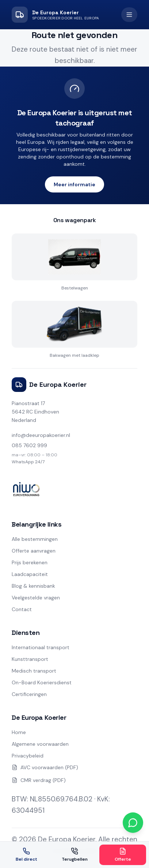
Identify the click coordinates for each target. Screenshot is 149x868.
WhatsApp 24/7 (28, 462)
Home (19, 732)
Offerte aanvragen (34, 551)
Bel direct (26, 855)
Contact (22, 609)
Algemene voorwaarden (40, 744)
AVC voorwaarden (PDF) (45, 767)
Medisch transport (34, 671)
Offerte (123, 855)
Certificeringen (29, 694)
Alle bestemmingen (35, 539)
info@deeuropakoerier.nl (41, 435)
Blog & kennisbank (33, 586)
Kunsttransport (30, 659)
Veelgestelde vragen (36, 598)
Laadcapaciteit (30, 574)
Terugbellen (75, 855)
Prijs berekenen (30, 562)
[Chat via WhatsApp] (133, 823)
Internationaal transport (41, 647)
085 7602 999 (29, 445)
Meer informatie (74, 184)
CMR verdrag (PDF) (39, 780)
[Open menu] (129, 15)
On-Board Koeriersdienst (42, 682)
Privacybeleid (28, 756)
